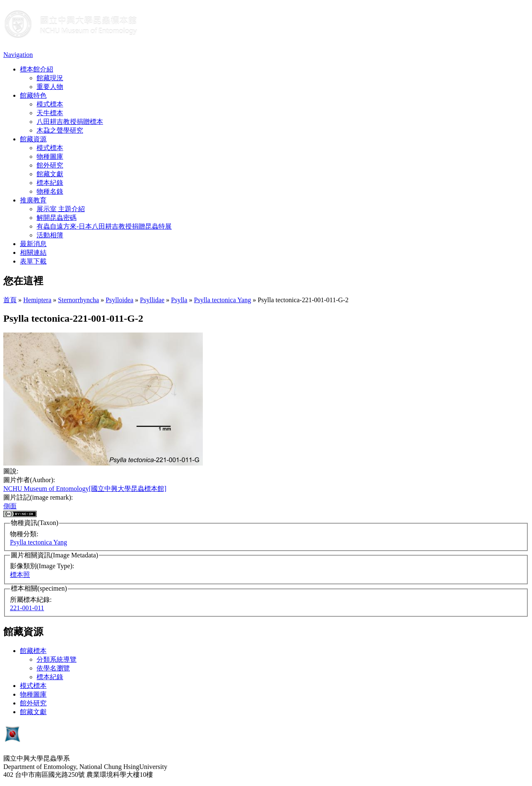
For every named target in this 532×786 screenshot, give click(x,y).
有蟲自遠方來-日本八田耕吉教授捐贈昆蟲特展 (104, 226)
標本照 (20, 575)
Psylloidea (119, 300)
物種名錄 (50, 191)
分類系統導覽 (57, 659)
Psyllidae (152, 300)
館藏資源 (33, 139)
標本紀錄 (50, 183)
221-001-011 (27, 608)
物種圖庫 (50, 156)
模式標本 (50, 104)
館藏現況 (50, 78)
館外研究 (50, 165)
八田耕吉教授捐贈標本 (70, 122)
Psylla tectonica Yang (223, 300)
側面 (10, 506)
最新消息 (33, 244)
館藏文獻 (50, 174)
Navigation (18, 55)
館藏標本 (33, 651)
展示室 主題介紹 (61, 209)
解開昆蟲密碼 (57, 218)
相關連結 (33, 253)
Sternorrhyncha (79, 300)
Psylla (179, 300)
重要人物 (50, 87)
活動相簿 (50, 235)
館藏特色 (33, 95)
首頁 (10, 300)
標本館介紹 (37, 69)
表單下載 (33, 261)
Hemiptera (37, 300)
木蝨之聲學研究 (60, 130)
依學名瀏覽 (53, 668)
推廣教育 (33, 200)
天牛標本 (50, 113)
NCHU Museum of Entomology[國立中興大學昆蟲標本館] (85, 489)
